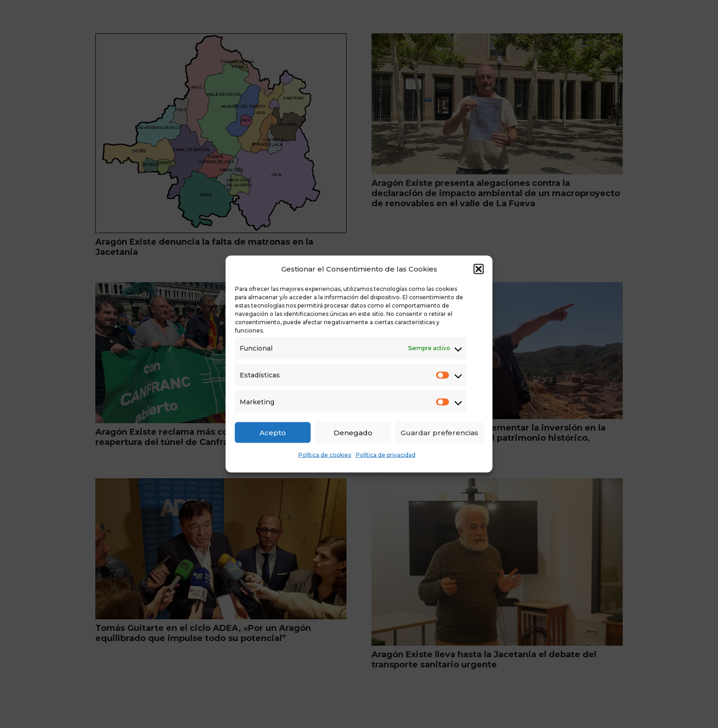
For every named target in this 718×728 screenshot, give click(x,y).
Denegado (353, 432)
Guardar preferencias (439, 432)
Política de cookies (325, 455)
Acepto (273, 432)
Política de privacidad (386, 455)
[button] (479, 269)
